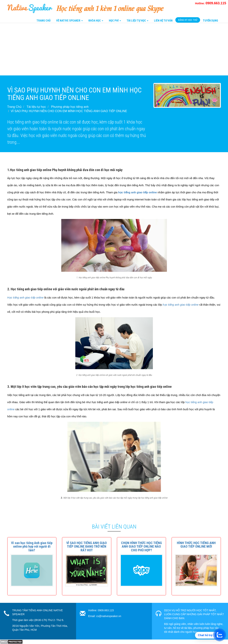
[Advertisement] (112, 49)
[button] (32, 547)
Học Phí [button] (115, 21)
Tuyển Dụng (210, 21)
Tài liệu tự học (36, 107)
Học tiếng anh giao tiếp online (25, 298)
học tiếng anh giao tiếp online (138, 192)
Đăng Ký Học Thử (188, 20)
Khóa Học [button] (96, 21)
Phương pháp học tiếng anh (70, 107)
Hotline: (211, 3)
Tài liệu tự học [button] (138, 21)
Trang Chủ (44, 21)
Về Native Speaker (70, 21)
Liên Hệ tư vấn (163, 21)
